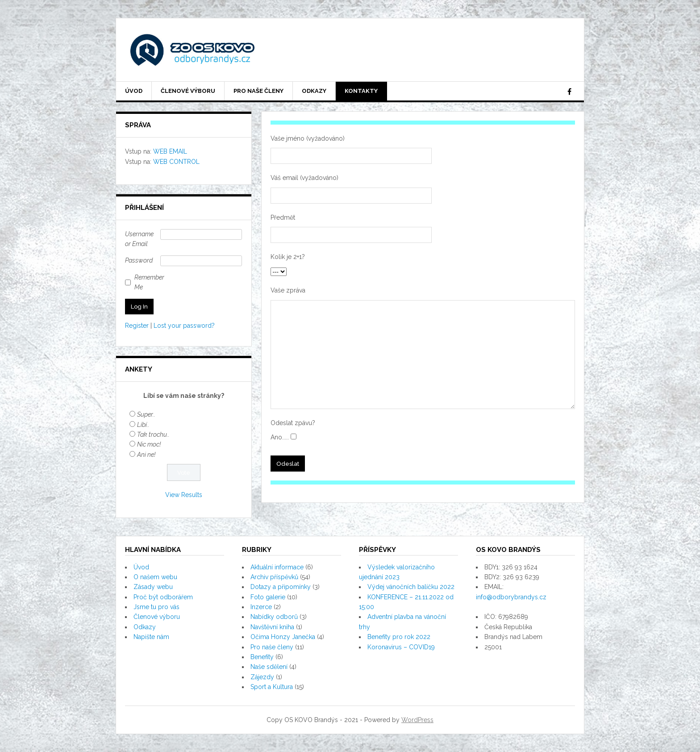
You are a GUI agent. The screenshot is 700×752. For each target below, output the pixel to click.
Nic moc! (149, 444)
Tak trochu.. (153, 434)
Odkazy (314, 91)
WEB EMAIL (170, 151)
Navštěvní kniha (272, 627)
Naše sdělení (269, 667)
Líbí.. (143, 425)
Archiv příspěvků (274, 577)
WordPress (417, 720)
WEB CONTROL (176, 162)
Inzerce (261, 607)
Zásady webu (153, 587)
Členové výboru (188, 91)
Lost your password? (184, 326)
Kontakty (361, 91)
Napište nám (151, 637)
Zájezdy (262, 677)
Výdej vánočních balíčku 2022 (411, 587)
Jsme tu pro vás (156, 607)
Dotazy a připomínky (281, 587)
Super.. (146, 414)
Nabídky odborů (274, 617)
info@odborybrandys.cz (511, 597)
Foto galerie (268, 597)
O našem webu (155, 577)
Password (139, 260)
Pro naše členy (258, 91)
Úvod (134, 91)
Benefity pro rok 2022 (399, 637)
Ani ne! (146, 455)
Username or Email (139, 239)
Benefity (262, 657)
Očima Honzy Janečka (283, 637)
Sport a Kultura (272, 687)
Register (137, 326)
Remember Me (149, 282)
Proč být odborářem (163, 597)
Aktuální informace (277, 567)
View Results (184, 495)
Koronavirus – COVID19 (401, 647)
